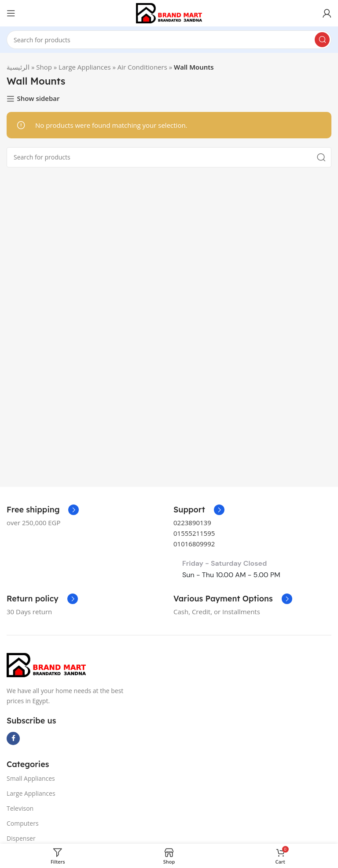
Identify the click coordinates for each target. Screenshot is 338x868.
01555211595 (194, 533)
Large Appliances (84, 67)
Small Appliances (31, 778)
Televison (20, 808)
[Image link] (46, 664)
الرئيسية (18, 67)
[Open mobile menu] (11, 13)
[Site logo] (169, 12)
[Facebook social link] (13, 738)
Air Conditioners (142, 67)
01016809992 (194, 544)
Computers (23, 823)
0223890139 (192, 523)
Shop (44, 67)
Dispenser (21, 838)
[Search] (169, 40)
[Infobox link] (199, 510)
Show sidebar (38, 99)
